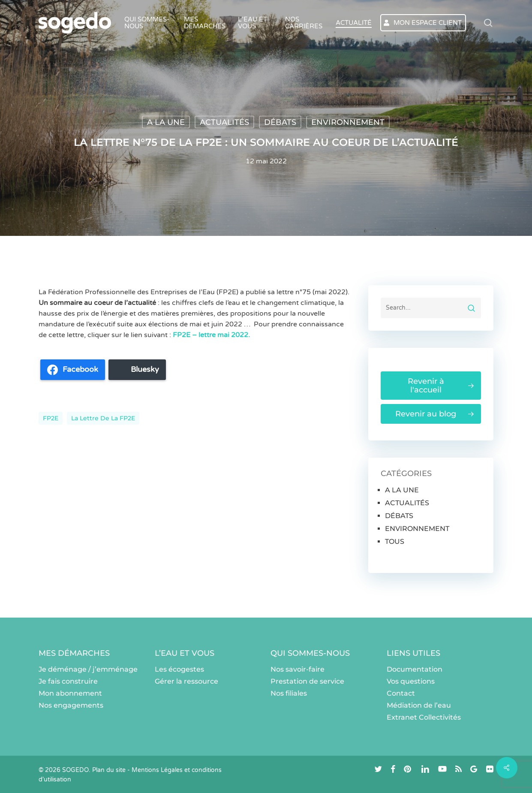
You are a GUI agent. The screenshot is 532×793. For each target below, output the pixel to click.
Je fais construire (68, 681)
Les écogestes (179, 669)
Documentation (415, 669)
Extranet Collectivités (424, 717)
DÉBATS (280, 122)
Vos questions (411, 681)
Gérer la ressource (186, 681)
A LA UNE (166, 122)
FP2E (51, 418)
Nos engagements (71, 705)
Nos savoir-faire (298, 669)
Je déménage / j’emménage (88, 669)
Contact (401, 693)
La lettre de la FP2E (103, 418)
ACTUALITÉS (224, 122)
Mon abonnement (70, 693)
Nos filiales (289, 693)
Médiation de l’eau (419, 705)
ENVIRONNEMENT (348, 122)
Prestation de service (307, 681)
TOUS (395, 541)
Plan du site (109, 770)
